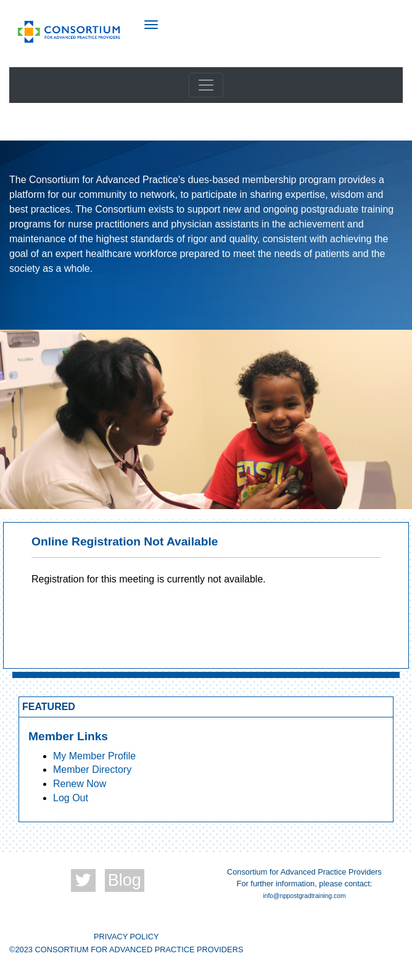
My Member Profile (94, 756)
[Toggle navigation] (206, 85)
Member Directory (92, 770)
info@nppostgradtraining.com (305, 896)
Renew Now (80, 784)
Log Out (71, 798)
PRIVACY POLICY (126, 937)
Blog (125, 880)
